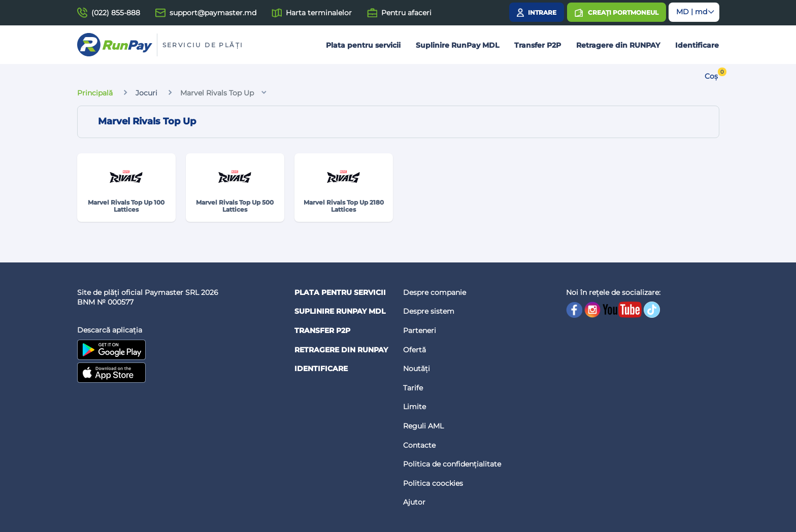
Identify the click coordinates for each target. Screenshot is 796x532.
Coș (711, 76)
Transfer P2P (538, 45)
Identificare (697, 45)
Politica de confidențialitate (452, 464)
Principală (95, 93)
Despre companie (435, 292)
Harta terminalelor (319, 13)
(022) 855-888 (116, 13)
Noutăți (417, 369)
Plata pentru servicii (363, 45)
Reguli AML (423, 426)
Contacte (419, 445)
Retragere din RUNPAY (618, 45)
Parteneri (420, 330)
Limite (414, 407)
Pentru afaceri (406, 13)
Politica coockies (433, 483)
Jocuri (146, 93)
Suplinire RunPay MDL (457, 45)
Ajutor (414, 502)
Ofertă (414, 350)
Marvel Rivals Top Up (217, 93)
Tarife (413, 388)
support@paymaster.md (213, 13)
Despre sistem (429, 311)
